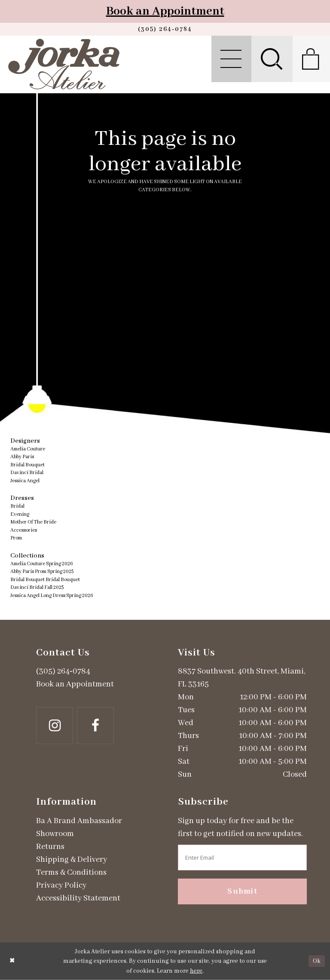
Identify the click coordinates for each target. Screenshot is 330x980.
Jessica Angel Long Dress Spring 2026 (52, 596)
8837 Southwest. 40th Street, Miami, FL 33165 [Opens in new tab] (241, 678)
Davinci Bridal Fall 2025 (37, 587)
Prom (16, 538)
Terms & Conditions (71, 873)
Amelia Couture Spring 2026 (42, 564)
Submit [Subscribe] (242, 891)
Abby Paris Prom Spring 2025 (42, 571)
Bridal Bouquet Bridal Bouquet (45, 580)
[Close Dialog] (12, 961)
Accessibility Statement (78, 898)
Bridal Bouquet (27, 465)
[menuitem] (231, 59)
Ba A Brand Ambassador (79, 821)
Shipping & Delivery (72, 860)
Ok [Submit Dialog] (317, 961)
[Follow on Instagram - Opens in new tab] (55, 726)
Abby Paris (22, 457)
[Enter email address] (242, 857)
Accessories (24, 530)
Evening (20, 514)
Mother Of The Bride (33, 522)
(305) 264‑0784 (63, 671)
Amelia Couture (28, 449)
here (196, 971)
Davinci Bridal (27, 473)
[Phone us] (165, 29)
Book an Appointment (165, 11)
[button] (231, 59)
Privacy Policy (61, 885)
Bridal (17, 506)
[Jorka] (64, 64)
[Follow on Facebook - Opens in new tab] (95, 726)
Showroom (55, 834)
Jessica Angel (25, 481)
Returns (50, 847)
